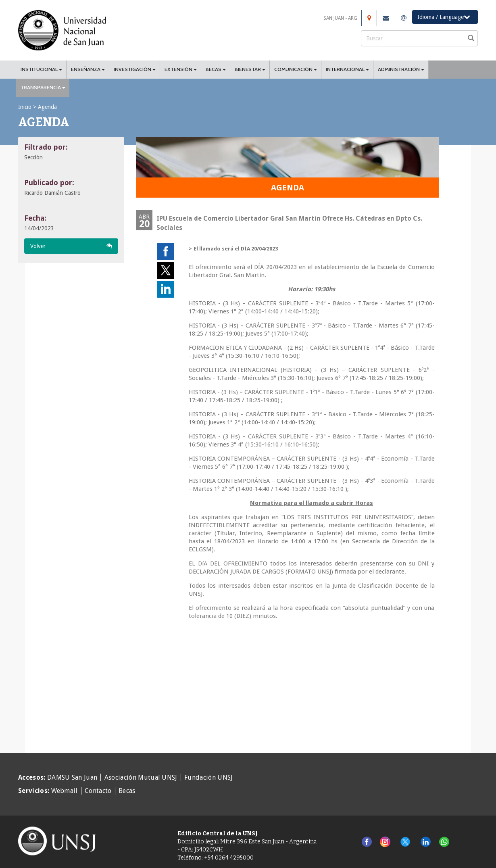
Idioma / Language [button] (444, 17)
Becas (127, 791)
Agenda (47, 107)
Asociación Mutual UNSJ (141, 777)
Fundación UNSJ (208, 777)
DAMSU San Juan (72, 777)
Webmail (65, 791)
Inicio (25, 107)
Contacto (98, 791)
